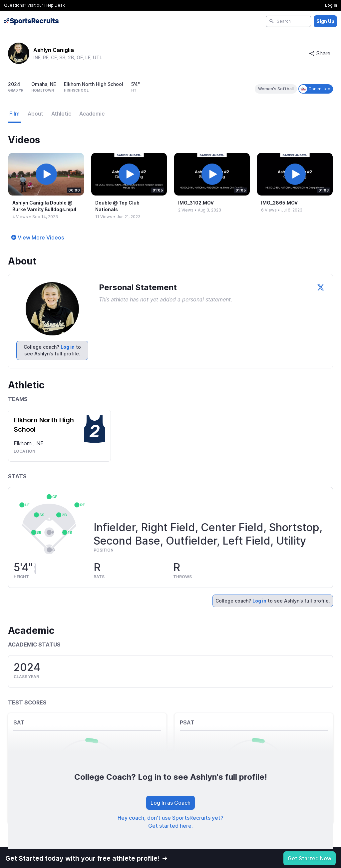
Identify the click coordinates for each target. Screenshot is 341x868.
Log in (68, 347)
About (35, 114)
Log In (331, 5)
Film (14, 114)
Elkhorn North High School (44, 425)
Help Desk (55, 5)
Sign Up (325, 21)
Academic (92, 114)
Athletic (61, 114)
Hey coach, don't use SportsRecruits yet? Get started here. (170, 822)
